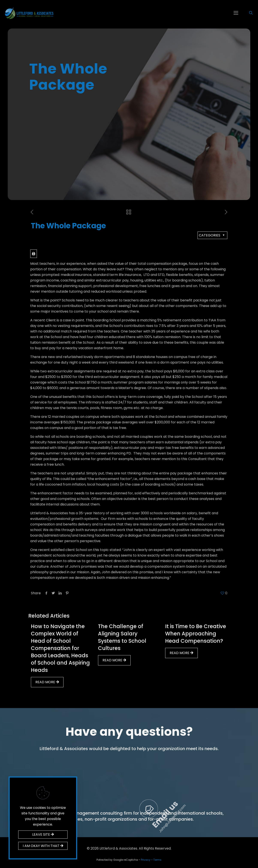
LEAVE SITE (43, 834)
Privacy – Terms (151, 860)
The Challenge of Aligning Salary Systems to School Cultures (122, 637)
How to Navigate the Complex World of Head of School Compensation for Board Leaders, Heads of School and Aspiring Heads (60, 648)
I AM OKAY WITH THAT (43, 846)
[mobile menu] (236, 13)
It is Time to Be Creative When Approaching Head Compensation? (196, 634)
